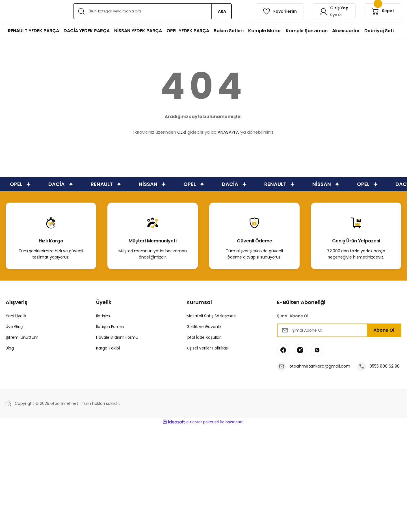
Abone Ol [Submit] (384, 330)
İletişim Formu (110, 327)
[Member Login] (334, 11)
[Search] (153, 11)
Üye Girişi (14, 327)
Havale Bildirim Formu (117, 337)
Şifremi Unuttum (22, 337)
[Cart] (383, 11)
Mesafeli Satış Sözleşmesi (211, 316)
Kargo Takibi (108, 348)
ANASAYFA (228, 132)
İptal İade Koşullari (204, 337)
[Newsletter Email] (339, 330)
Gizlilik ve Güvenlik (204, 327)
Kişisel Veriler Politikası (208, 348)
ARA (222, 11)
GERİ (182, 132)
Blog (10, 348)
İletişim (103, 316)
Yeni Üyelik (16, 316)
